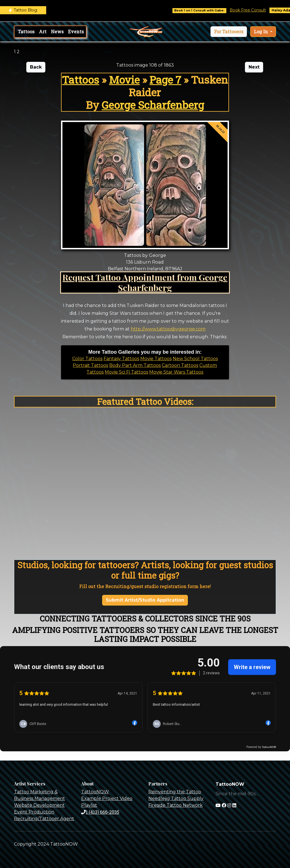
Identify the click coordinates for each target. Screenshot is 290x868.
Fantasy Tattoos (121, 359)
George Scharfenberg (153, 105)
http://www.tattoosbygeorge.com (168, 329)
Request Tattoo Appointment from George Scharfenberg (145, 282)
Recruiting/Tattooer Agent (44, 819)
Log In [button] (261, 31)
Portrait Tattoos (90, 365)
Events (76, 31)
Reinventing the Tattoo (175, 792)
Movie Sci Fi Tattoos (126, 372)
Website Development (39, 805)
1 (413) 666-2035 (100, 812)
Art (43, 31)
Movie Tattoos (156, 359)
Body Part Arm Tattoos (135, 365)
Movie (124, 80)
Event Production (34, 812)
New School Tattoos (195, 359)
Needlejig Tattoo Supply (176, 798)
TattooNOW (95, 792)
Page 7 (165, 80)
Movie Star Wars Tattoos (176, 372)
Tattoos (26, 31)
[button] (229, 32)
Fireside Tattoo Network (176, 805)
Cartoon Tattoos (180, 365)
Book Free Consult (251, 10)
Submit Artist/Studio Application (145, 600)
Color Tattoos (87, 359)
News (57, 31)
